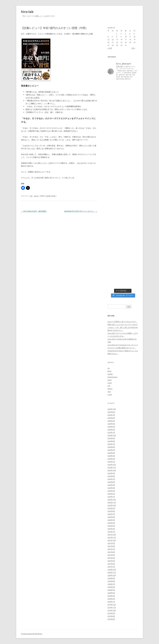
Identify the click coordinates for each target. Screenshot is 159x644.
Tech (109, 392)
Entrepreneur (112, 377)
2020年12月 (112, 570)
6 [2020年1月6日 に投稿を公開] (108, 36)
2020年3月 (111, 596)
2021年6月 (111, 552)
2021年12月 (112, 534)
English (110, 374)
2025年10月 (112, 409)
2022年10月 (112, 505)
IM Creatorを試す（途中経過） (34, 211)
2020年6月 (111, 587)
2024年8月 (111, 441)
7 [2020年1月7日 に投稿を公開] (112, 36)
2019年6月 (111, 619)
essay (110, 380)
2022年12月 (112, 499)
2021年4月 (111, 558)
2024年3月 (111, 456)
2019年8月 (111, 616)
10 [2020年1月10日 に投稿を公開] (126, 36)
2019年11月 (112, 607)
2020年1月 (111, 602)
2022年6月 (111, 517)
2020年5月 (111, 590)
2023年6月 (111, 482)
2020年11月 (112, 572)
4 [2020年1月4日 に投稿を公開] (130, 34)
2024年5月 (111, 450)
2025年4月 (111, 424)
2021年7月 (111, 549)
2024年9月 (111, 438)
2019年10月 (112, 610)
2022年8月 (111, 511)
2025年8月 (111, 412)
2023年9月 (111, 473)
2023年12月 (112, 464)
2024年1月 (111, 462)
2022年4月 (111, 523)
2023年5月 (111, 485)
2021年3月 (111, 561)
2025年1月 (111, 432)
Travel (110, 394)
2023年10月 (112, 470)
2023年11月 (112, 467)
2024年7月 (111, 444)
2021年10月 (112, 540)
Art (109, 368)
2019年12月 (112, 605)
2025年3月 (111, 427)
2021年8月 (111, 546)
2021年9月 (111, 543)
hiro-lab (27, 12)
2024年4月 (111, 453)
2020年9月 (111, 578)
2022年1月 (111, 532)
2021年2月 (111, 564)
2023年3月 (111, 491)
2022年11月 (112, 502)
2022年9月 (111, 508)
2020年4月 (111, 593)
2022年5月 (111, 520)
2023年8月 (111, 476)
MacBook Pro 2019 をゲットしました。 (81, 211)
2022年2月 (111, 529)
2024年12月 (112, 435)
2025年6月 (111, 418)
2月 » (133, 48)
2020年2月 (111, 599)
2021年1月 (111, 567)
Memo (36, 196)
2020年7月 (111, 584)
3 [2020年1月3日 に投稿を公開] (125, 34)
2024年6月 (111, 447)
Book (109, 371)
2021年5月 (111, 555)
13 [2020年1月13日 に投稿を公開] (108, 39)
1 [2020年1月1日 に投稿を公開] (117, 34)
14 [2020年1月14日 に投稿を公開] (113, 39)
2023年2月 (111, 494)
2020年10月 (112, 575)
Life (31, 196)
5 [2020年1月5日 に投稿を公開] (134, 34)
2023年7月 (111, 479)
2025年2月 (111, 429)
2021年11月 (112, 537)
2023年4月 (111, 488)
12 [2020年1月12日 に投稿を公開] (135, 36)
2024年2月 (111, 459)
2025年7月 (111, 415)
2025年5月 (111, 421)
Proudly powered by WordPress (32, 634)
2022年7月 (111, 514)
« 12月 (110, 48)
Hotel (110, 383)
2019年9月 (111, 613)
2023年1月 (111, 497)
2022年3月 (111, 526)
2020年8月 (111, 581)
